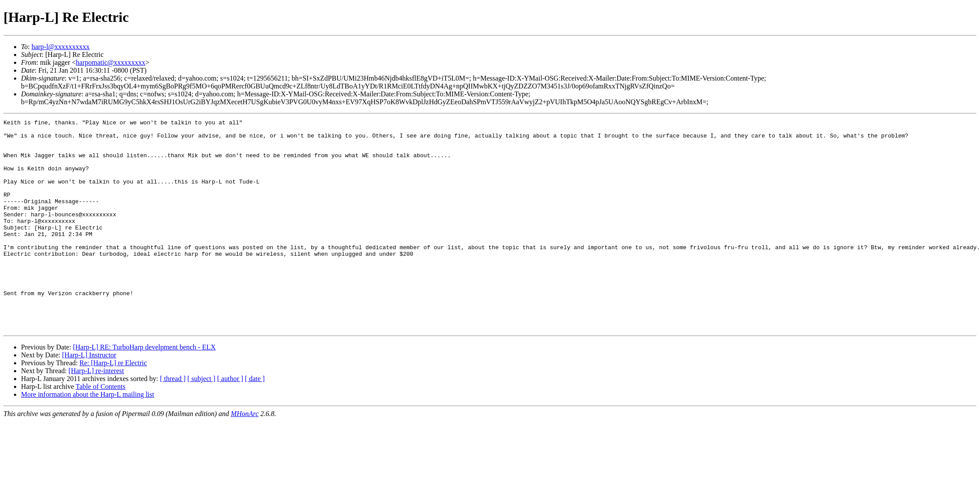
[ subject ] (201, 421)
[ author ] (230, 421)
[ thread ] (173, 421)
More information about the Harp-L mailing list (88, 436)
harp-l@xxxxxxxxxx (61, 47)
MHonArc (244, 456)
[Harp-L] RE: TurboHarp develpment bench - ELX (144, 389)
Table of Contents (101, 429)
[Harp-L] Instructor (89, 397)
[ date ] (255, 421)
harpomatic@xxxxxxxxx (111, 62)
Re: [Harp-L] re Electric (113, 405)
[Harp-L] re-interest (97, 413)
